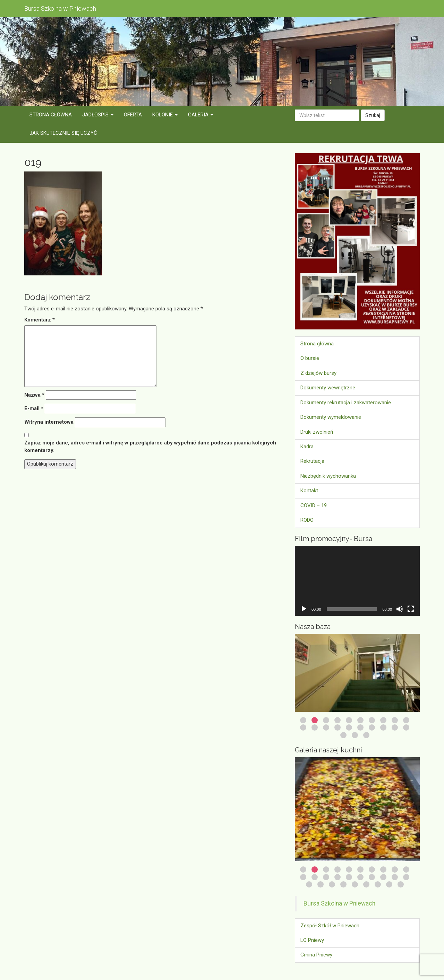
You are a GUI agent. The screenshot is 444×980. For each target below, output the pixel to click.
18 (383, 727)
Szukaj (373, 115)
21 (343, 735)
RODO (307, 520)
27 (378, 884)
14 (338, 727)
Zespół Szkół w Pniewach (330, 926)
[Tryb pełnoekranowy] (411, 609)
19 (395, 727)
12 (315, 727)
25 (355, 884)
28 (389, 884)
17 (372, 727)
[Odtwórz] (304, 609)
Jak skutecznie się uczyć (63, 133)
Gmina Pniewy (316, 955)
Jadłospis (98, 115)
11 (303, 727)
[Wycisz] (400, 609)
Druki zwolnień (317, 432)
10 (406, 720)
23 (366, 735)
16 (360, 727)
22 (355, 735)
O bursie (310, 358)
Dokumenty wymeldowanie (331, 417)
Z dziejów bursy (318, 373)
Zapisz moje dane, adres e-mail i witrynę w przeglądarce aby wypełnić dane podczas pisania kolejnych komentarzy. (150, 446)
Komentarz (40, 320)
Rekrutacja (312, 461)
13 (326, 727)
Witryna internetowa (49, 422)
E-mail (34, 408)
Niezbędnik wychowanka (328, 476)
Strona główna (51, 115)
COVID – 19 (314, 505)
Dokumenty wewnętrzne (328, 388)
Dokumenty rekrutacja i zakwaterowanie (346, 403)
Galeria (201, 115)
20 (406, 727)
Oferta (133, 115)
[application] (357, 581)
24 (343, 884)
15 (349, 727)
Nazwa (34, 395)
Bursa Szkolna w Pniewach (339, 903)
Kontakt (309, 491)
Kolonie (165, 115)
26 (366, 884)
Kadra (307, 447)
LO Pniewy (312, 940)
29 (401, 884)
